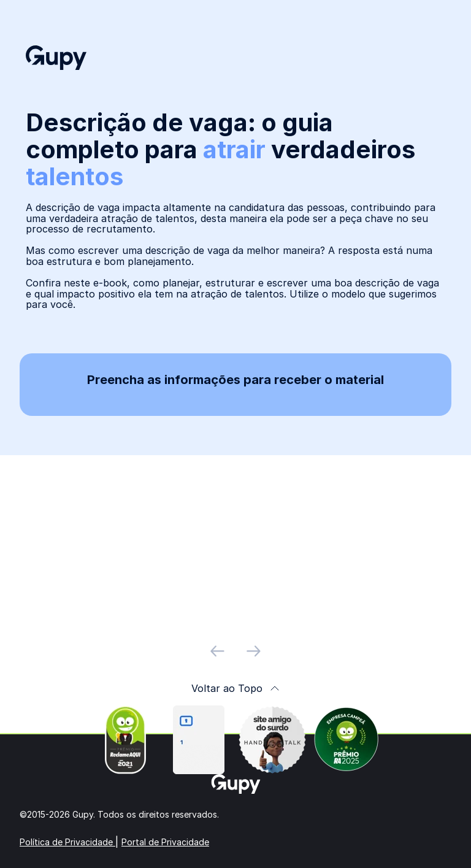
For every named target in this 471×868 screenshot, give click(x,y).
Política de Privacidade (67, 842)
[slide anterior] (217, 651)
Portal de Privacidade (165, 842)
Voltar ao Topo (235, 688)
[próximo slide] (254, 651)
